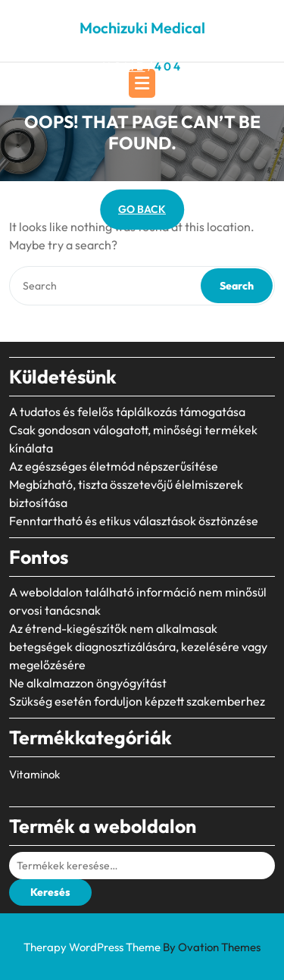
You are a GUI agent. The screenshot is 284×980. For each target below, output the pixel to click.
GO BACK (142, 209)
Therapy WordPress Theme (142, 947)
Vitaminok (34, 774)
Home (124, 66)
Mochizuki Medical (142, 28)
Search (237, 286)
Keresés (50, 892)
